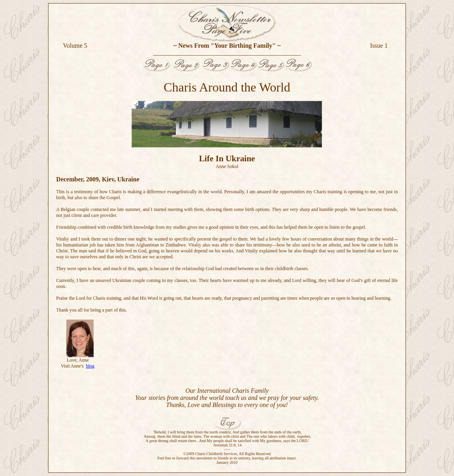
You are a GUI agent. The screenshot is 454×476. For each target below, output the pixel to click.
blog (90, 366)
